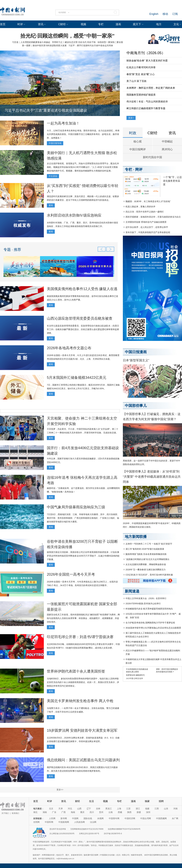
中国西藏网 (161, 818)
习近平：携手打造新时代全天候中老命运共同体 (91, 45)
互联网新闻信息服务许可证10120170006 (87, 829)
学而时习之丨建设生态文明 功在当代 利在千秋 (74, 42)
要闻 (51, 205)
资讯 (41, 24)
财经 (78, 801)
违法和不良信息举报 (58, 829)
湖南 (45, 812)
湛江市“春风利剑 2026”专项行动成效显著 (145, 549)
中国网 (75, 818)
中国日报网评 (138, 149)
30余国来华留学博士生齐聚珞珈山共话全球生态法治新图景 (153, 628)
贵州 (101, 812)
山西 (79, 809)
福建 (147, 809)
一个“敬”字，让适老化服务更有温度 (172, 181)
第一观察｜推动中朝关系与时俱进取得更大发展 (44, 45)
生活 (91, 801)
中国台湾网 (146, 818)
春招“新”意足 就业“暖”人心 (141, 74)
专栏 (101, 24)
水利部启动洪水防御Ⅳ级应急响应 (74, 215)
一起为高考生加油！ (63, 123)
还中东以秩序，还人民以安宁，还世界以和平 (147, 227)
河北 (70, 809)
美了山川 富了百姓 (136, 81)
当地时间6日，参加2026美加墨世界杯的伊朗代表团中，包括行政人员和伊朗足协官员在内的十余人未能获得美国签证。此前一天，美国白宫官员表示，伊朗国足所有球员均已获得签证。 (83, 682)
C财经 (62, 24)
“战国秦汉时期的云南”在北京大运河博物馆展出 (147, 559)
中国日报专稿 (55, 143)
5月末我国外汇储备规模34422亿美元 (77, 378)
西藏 (120, 812)
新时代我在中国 (152, 157)
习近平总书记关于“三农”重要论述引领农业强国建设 (46, 110)
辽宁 (89, 809)
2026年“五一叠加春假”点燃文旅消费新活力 (146, 570)
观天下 (137, 24)
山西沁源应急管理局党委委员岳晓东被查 (80, 318)
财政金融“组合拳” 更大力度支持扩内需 (147, 61)
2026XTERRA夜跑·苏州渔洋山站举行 (143, 604)
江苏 (128, 809)
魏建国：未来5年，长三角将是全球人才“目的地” (148, 201)
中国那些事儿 (136, 406)
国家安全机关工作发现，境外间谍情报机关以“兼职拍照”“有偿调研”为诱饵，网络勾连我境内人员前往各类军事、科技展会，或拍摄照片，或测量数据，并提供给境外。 (83, 618)
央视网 (100, 818)
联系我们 (15, 813)
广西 (64, 812)
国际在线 (88, 818)
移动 (165, 14)
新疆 (139, 812)
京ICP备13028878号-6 (113, 834)
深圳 (148, 812)
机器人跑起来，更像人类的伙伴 (140, 207)
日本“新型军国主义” (136, 360)
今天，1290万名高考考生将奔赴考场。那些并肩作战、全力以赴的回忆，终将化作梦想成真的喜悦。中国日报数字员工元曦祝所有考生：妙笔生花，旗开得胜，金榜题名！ (83, 134)
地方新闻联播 (136, 537)
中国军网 (49, 822)
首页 (3, 24)
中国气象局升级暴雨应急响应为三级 (76, 507)
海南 (73, 812)
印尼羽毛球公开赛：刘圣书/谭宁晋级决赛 (80, 637)
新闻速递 (132, 591)
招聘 (161, 801)
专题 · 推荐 (12, 250)
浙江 (138, 809)
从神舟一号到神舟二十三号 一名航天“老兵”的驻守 (149, 544)
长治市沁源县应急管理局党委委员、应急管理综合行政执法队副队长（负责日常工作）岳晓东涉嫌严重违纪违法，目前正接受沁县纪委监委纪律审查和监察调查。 (83, 329)
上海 (119, 809)
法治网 (93, 822)
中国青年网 (114, 818)
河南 (175, 809)
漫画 (118, 24)
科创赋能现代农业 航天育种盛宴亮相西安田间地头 (149, 609)
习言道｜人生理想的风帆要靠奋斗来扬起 (31, 42)
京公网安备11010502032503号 (62, 834)
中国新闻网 (64, 822)
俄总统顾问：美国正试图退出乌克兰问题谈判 (83, 760)
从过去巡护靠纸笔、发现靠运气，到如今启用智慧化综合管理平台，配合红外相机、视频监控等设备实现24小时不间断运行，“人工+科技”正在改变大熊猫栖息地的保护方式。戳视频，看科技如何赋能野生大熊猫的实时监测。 (83, 167)
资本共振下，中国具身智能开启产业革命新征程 (148, 232)
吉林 (98, 809)
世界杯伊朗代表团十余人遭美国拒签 (76, 671)
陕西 (129, 812)
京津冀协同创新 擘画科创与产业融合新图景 (146, 222)
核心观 (138, 141)
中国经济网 (130, 818)
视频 (83, 24)
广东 (54, 812)
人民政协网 (79, 822)
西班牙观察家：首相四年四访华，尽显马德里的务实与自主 (153, 217)
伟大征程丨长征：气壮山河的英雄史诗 (147, 102)
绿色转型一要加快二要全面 (110, 42)
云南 (111, 812)
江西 (157, 809)
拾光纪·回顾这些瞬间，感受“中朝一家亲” (67, 36)
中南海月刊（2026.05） (146, 53)
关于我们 (5, 813)
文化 (176, 24)
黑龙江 (109, 809)
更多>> (60, 790)
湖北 (35, 812)
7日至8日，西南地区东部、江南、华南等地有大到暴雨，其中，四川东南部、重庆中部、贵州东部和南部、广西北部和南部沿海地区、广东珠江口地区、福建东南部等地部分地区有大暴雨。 (83, 518)
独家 (147, 801)
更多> (131, 118)
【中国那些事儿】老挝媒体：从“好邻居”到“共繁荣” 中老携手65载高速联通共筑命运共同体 (152, 477)
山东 (166, 809)
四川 (92, 812)
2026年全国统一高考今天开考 (71, 574)
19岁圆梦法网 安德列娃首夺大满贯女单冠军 (82, 730)
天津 (61, 809)
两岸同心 (167, 149)
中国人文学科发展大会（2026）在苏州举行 (146, 598)
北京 (51, 809)
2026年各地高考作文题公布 (69, 348)
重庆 (82, 812)
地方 (159, 24)
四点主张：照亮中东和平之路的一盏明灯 (145, 212)
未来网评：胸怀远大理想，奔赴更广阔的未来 (151, 88)
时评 (20, 24)
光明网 (36, 822)
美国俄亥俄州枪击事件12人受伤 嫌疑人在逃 (82, 289)
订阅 (175, 14)
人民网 (52, 818)
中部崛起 (167, 141)
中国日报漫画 (136, 352)
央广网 (175, 818)
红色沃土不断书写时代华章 (141, 67)
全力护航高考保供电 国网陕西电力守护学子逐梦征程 (150, 623)
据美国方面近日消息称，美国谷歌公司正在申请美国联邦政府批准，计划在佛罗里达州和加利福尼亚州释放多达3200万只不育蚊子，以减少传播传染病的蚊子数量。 (83, 556)
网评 (139, 169)
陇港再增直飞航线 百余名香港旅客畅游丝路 (146, 554)
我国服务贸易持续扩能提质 (141, 95)
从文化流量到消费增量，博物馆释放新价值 (146, 564)
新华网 (64, 818)
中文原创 (53, 176)
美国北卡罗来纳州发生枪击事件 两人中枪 (80, 701)
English (154, 14)
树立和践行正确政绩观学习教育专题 (146, 108)
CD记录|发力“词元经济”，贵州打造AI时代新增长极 (149, 575)
